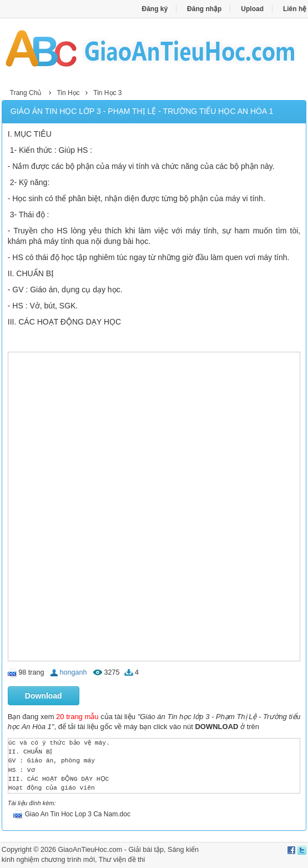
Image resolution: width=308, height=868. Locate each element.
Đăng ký (155, 9)
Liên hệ (295, 9)
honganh (74, 672)
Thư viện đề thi (122, 860)
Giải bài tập (146, 850)
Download (44, 696)
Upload (252, 9)
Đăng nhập (204, 9)
